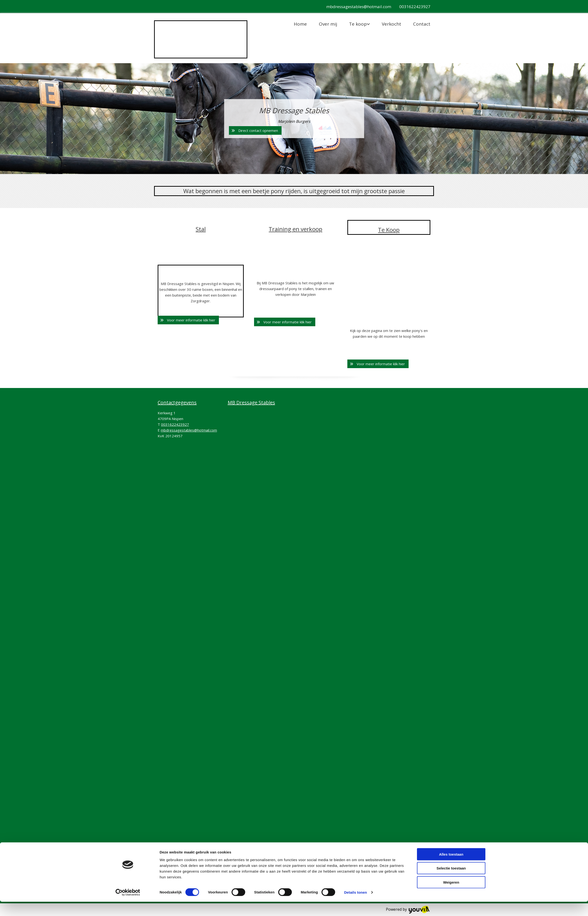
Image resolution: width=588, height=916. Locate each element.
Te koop (358, 24)
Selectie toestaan (451, 882)
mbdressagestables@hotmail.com (359, 7)
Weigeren (451, 896)
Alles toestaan (451, 868)
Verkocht (391, 24)
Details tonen (355, 907)
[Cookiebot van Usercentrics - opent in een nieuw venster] (128, 907)
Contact (422, 24)
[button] (255, 130)
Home (300, 24)
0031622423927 (415, 7)
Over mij (328, 24)
